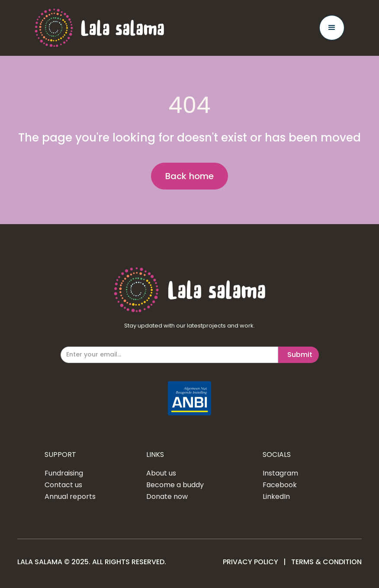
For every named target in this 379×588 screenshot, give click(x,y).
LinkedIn (276, 497)
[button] (332, 28)
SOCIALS (277, 455)
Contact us (63, 485)
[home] (99, 28)
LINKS (155, 455)
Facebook (280, 485)
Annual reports (70, 497)
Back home (190, 176)
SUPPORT (60, 455)
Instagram (280, 473)
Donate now (167, 497)
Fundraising (64, 473)
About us (161, 473)
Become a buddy (175, 485)
